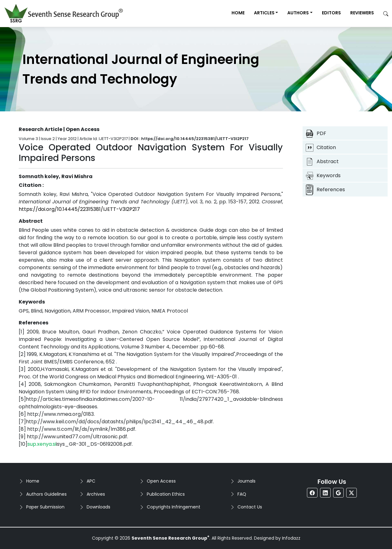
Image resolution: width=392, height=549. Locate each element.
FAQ (242, 494)
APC (91, 481)
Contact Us (250, 507)
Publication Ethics (166, 494)
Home (238, 13)
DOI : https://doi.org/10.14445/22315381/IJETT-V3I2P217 (190, 139)
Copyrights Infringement (174, 507)
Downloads (98, 507)
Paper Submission (45, 507)
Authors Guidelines (46, 494)
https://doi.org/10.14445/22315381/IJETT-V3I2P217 (79, 209)
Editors (331, 13)
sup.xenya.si (42, 444)
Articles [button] (264, 13)
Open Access (161, 481)
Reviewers (362, 13)
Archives (96, 494)
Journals (246, 481)
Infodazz (291, 538)
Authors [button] (298, 13)
